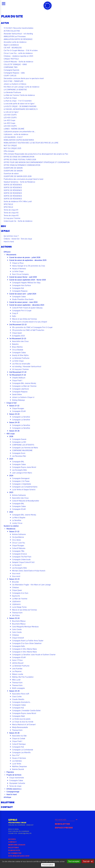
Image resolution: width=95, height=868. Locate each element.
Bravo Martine (17, 347)
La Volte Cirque (18, 271)
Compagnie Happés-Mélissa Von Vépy (26, 282)
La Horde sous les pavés (21, 719)
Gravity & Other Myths (20, 355)
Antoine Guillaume (19, 495)
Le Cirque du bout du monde (23, 722)
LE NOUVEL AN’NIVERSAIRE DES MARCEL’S (21, 109)
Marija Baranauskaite (20, 727)
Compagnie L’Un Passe (21, 481)
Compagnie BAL (18, 462)
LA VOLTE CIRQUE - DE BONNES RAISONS (20, 106)
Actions (6, 247)
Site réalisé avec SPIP (19, 856)
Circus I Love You (19, 543)
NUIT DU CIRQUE (10, 145)
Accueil (12, 839)
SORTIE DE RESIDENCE (13, 193)
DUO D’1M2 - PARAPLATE (14, 81)
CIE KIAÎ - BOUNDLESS (13, 48)
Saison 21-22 (14, 406)
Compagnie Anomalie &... (22, 702)
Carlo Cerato (17, 629)
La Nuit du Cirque (10, 98)
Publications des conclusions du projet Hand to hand (23, 179)
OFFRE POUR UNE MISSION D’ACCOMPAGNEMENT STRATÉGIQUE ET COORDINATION (37, 162)
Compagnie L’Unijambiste (22, 484)
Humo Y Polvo (17, 660)
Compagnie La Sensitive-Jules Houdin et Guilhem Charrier (34, 654)
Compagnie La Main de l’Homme (24, 386)
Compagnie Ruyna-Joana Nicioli (24, 467)
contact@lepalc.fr (25, 833)
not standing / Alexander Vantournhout (27, 366)
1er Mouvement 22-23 (18, 338)
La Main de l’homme (20, 599)
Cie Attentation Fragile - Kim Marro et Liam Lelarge (31, 585)
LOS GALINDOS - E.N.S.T (13, 137)
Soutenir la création (11, 526)
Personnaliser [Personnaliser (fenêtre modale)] (48, 865)
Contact (7, 807)
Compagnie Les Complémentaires (25, 487)
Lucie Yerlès (17, 764)
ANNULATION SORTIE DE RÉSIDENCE (18, 39)
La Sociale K (17, 565)
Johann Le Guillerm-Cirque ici (23, 397)
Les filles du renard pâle (21, 364)
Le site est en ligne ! (11, 112)
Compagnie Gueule (19, 439)
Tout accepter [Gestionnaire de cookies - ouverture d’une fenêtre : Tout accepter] (74, 861)
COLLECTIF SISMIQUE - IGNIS (15, 64)
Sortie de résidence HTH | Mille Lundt (18, 201)
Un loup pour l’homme (12, 218)
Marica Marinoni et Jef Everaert (24, 724)
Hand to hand (9, 241)
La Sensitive (17, 520)
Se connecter (15, 853)
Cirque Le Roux (18, 263)
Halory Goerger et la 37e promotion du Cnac (29, 266)
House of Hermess (19, 269)
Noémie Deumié (18, 769)
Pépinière (10, 772)
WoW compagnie (18, 688)
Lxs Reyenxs (17, 671)
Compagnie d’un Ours (20, 593)
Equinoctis (16, 596)
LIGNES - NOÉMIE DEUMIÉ (14, 129)
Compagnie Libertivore (20, 389)
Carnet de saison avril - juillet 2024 (23, 294)
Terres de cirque (15, 786)
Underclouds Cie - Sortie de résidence (18, 221)
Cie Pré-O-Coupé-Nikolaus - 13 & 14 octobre (21, 50)
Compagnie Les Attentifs (21, 752)
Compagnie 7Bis (18, 551)
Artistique (7, 797)
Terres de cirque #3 (11, 215)
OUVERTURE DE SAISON (13, 168)
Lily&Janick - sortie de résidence (16, 134)
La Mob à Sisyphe (19, 517)
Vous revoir (16, 573)
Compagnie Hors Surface (21, 285)
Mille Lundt (16, 680)
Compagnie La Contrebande (23, 750)
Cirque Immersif (18, 638)
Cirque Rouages (18, 408)
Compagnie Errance (19, 554)
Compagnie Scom (19, 453)
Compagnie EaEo (19, 646)
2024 (11, 475)
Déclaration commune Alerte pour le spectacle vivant (24, 78)
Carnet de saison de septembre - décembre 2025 (28, 260)
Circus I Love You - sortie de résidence (18, 53)
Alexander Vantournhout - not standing (18, 34)
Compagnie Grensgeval (21, 478)
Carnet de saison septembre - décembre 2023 (27, 305)
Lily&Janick (16, 601)
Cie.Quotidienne (18, 537)
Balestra (15, 344)
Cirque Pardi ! (17, 380)
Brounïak (15, 582)
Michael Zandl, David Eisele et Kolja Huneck (29, 571)
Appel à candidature (11, 45)
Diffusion (7, 252)
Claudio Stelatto (18, 699)
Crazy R (15, 313)
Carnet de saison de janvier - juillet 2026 (25, 257)
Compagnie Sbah (18, 716)
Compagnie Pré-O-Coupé (22, 310)
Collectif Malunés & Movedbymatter (26, 501)
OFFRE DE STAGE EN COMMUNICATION (19, 157)
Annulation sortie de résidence (15, 42)
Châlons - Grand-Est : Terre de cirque (18, 239)
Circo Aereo (16, 540)
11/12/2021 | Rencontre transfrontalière (19, 28)
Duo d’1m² (16, 755)
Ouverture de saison (11, 173)
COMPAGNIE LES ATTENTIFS (23, 445)
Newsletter (63, 824)
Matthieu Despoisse (19, 766)
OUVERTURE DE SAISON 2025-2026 (18, 176)
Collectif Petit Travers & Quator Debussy (27, 308)
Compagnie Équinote (11, 70)
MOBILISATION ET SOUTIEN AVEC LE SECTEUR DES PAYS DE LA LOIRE (31, 143)
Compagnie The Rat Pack (22, 557)
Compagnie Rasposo (20, 291)
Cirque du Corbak (19, 738)
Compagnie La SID (19, 442)
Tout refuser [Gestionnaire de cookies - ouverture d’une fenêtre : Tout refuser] (88, 861)
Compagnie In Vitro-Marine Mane (24, 649)
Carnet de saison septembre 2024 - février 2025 (28, 280)
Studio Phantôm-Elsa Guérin (23, 299)
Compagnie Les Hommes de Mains (25, 448)
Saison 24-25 (14, 422)
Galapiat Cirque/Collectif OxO (23, 562)
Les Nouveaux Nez (19, 456)
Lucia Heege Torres (19, 607)
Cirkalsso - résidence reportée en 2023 (18, 56)
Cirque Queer (17, 333)
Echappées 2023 (18, 336)
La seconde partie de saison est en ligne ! (19, 103)
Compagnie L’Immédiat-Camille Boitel (26, 710)
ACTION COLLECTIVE (12, 31)
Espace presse (64, 828)
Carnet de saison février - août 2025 (23, 277)
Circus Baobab (18, 350)
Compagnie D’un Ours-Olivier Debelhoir (27, 643)
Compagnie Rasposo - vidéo (14, 73)
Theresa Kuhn (17, 613)
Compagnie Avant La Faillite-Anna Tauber (28, 641)
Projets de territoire (14, 775)
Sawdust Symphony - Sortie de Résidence (19, 182)
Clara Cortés (17, 696)
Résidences (11, 529)
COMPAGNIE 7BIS (11, 67)
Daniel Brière (17, 394)
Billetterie (8, 803)
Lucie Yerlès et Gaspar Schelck (24, 489)
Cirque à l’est (11, 403)
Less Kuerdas (17, 668)
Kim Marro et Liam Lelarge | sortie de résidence (22, 87)
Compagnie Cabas (19, 296)
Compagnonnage (13, 792)
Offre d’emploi (9, 151)
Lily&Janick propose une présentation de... (20, 131)
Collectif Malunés (19, 548)
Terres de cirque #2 (11, 213)
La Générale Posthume (12, 92)
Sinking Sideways (18, 400)
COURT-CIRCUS (10, 76)
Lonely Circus (17, 523)
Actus (5, 23)
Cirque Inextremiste (17, 778)
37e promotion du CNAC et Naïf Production (28, 330)
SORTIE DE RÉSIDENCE (13, 185)
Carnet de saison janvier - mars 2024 (23, 302)
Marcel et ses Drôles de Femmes (24, 319)
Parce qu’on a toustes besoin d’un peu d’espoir (30, 322)
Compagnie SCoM (19, 411)
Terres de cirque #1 (11, 210)
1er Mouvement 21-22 (18, 375)
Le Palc (5, 231)
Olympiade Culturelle (17, 783)
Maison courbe (18, 674)
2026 (11, 436)
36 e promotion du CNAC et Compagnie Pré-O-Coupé (32, 327)
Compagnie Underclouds (21, 559)
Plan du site (14, 850)
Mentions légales (17, 845)
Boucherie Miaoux (19, 621)
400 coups (11, 434)
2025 (11, 459)
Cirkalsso (15, 587)
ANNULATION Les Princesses (15, 36)
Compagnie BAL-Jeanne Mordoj (24, 383)
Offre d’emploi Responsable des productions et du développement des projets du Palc (36, 154)
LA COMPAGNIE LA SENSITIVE (15, 90)
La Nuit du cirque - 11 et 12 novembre (18, 101)
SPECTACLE (8, 204)
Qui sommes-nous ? (11, 236)
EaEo (14, 316)
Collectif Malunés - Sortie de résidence (18, 62)
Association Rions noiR (21, 694)
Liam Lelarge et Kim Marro (22, 473)
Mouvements (11, 255)
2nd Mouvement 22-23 (18, 324)
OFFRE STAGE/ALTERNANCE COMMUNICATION (22, 165)
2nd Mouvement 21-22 (18, 372)
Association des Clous (20, 341)
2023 (11, 492)
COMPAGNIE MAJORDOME (22, 450)
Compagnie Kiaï (18, 288)
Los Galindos (17, 761)
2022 (11, 512)
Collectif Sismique (19, 744)
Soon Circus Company (20, 274)
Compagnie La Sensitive (21, 417)
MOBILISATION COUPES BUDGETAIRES (19, 140)
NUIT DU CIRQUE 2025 (12, 148)
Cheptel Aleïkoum (19, 378)
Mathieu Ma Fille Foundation (23, 677)
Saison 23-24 (14, 414)
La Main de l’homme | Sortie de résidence (19, 95)
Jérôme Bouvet (18, 663)
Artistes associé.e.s (14, 789)
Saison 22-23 (14, 579)
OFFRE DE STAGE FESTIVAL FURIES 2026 (20, 159)
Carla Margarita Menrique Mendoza (25, 627)
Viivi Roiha (16, 615)
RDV (3, 226)
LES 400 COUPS (10, 115)
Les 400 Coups (9, 120)
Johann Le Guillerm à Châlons (15, 84)
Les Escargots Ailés (19, 470)
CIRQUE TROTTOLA (11, 59)
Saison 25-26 (14, 431)
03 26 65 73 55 (13, 833)
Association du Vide (19, 736)
